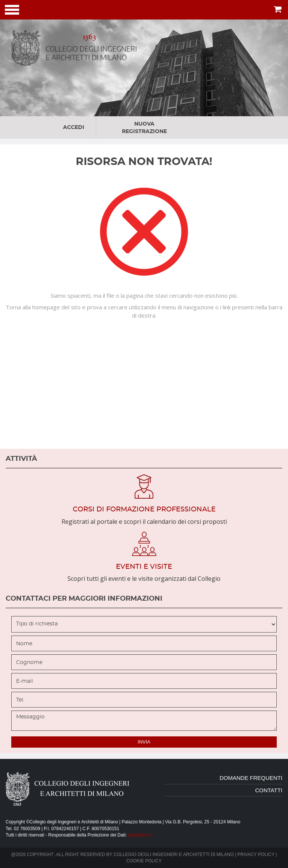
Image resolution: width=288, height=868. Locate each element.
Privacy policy (256, 855)
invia (144, 742)
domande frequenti (251, 778)
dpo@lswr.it (139, 835)
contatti (269, 790)
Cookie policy (144, 861)
